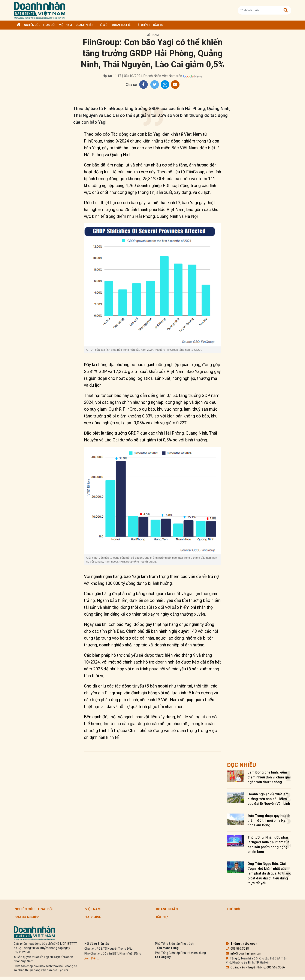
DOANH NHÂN (84, 25)
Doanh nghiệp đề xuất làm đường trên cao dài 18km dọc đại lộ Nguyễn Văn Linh (269, 799)
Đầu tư (158, 25)
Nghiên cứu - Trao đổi (40, 25)
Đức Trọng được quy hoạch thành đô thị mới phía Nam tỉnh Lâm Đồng (269, 821)
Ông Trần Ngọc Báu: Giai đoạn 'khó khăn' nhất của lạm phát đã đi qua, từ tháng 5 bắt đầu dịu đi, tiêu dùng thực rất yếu (269, 873)
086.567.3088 (237, 949)
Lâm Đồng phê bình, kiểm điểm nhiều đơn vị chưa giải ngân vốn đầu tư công (269, 777)
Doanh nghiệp (122, 25)
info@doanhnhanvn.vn (243, 953)
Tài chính (143, 25)
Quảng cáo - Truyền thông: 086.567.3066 (255, 967)
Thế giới (103, 25)
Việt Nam (65, 25)
